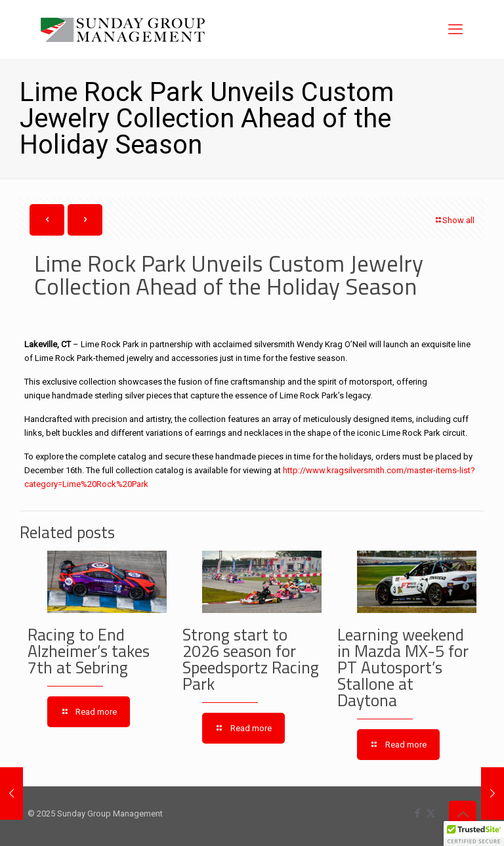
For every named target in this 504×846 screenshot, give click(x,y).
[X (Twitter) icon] (431, 813)
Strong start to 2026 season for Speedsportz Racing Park (251, 659)
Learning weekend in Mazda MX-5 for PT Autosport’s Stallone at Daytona (403, 667)
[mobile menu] (455, 30)
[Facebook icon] (417, 813)
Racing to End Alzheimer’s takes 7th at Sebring (89, 651)
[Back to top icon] (463, 814)
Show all (454, 220)
